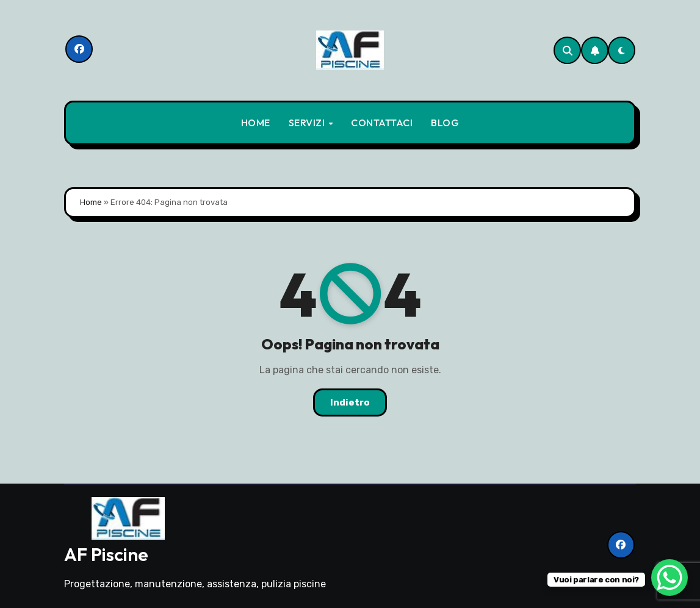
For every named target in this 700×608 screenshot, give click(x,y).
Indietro (350, 402)
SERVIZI (308, 123)
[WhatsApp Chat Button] (669, 578)
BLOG (445, 123)
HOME (256, 123)
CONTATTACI (382, 123)
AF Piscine (106, 554)
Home (91, 202)
